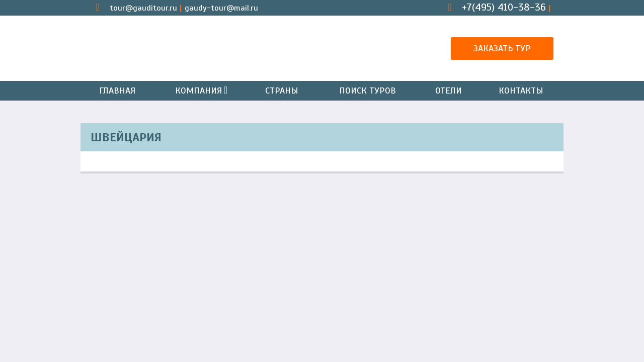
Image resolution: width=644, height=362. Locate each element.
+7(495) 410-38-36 (504, 7)
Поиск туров (368, 90)
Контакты (521, 90)
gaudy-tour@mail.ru (221, 8)
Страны (282, 90)
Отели (449, 90)
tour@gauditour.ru (143, 8)
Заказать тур (502, 48)
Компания (200, 90)
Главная (117, 90)
